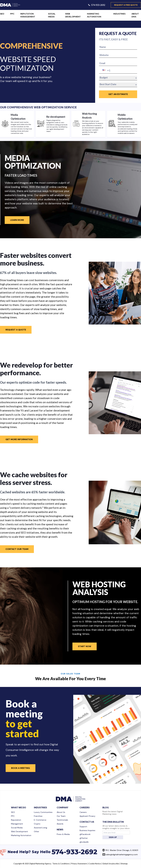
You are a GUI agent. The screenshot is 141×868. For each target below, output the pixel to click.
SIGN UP (113, 837)
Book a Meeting (21, 768)
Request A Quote (16, 330)
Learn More (17, 220)
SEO (2, 14)
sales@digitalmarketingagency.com (122, 854)
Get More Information (19, 439)
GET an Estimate (118, 94)
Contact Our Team (17, 549)
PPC (12, 14)
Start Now (85, 646)
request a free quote (126, 5)
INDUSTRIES (119, 14)
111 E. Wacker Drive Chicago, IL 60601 (122, 850)
